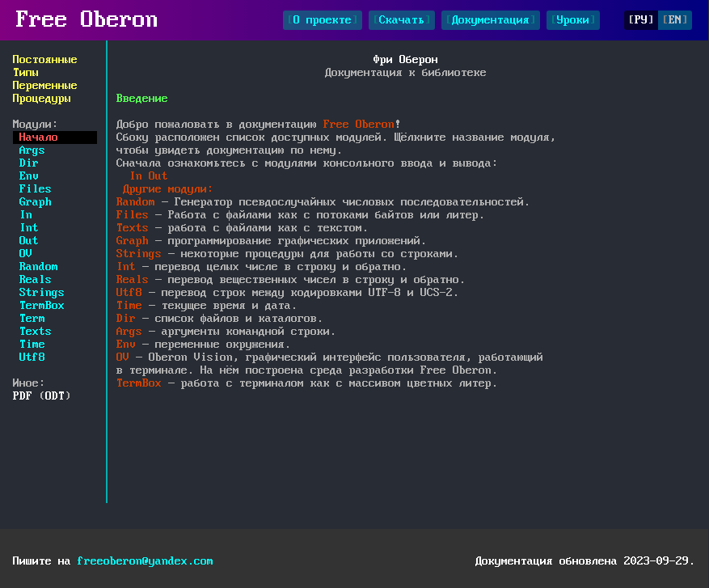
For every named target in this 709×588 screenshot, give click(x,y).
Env (29, 176)
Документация (491, 20)
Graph (36, 202)
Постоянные (45, 60)
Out (29, 241)
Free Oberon (87, 20)
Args (32, 150)
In (26, 215)
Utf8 (32, 357)
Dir (29, 163)
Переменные (45, 86)
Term (32, 319)
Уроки (573, 20)
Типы (26, 73)
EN (675, 20)
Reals (36, 280)
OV (26, 254)
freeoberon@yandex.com (146, 561)
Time (32, 345)
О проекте (323, 20)
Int (29, 228)
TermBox (42, 306)
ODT (55, 396)
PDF (23, 396)
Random (39, 267)
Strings (42, 293)
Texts (36, 332)
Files (36, 189)
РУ (641, 20)
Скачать (402, 20)
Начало (39, 137)
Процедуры (42, 99)
